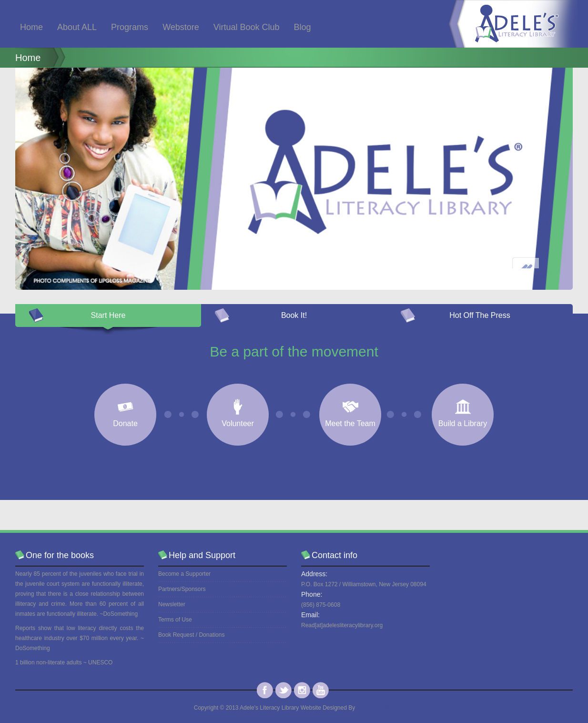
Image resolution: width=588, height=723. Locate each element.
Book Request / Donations (191, 635)
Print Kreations (376, 708)
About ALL (77, 27)
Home (31, 27)
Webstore (181, 27)
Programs (130, 27)
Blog (303, 27)
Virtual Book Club (247, 27)
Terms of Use (175, 620)
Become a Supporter (184, 574)
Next (554, 271)
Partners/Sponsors (182, 589)
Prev (526, 271)
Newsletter (172, 604)
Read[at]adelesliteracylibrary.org (342, 625)
